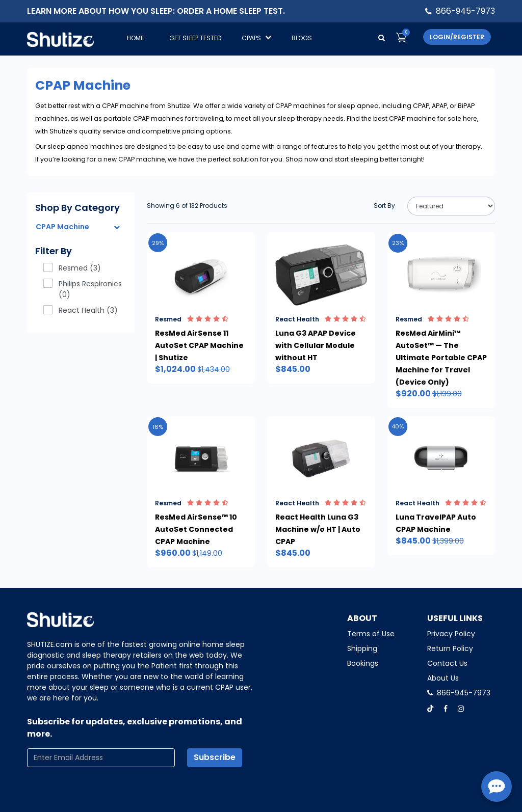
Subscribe (215, 757)
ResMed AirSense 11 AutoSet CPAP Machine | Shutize (199, 345)
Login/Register (457, 37)
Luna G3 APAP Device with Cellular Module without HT (316, 345)
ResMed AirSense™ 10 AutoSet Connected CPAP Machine (196, 529)
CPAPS (256, 38)
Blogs (302, 38)
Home (135, 38)
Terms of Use (371, 634)
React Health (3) (81, 310)
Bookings (363, 663)
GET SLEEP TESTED (195, 38)
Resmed (192, 319)
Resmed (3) (72, 268)
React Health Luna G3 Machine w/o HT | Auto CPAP (318, 529)
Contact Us (447, 663)
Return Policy (450, 648)
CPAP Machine (62, 227)
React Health (321, 319)
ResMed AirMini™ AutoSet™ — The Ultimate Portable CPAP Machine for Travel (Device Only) (441, 358)
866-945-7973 (465, 11)
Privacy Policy (451, 634)
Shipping (362, 648)
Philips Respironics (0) (83, 289)
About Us (443, 678)
